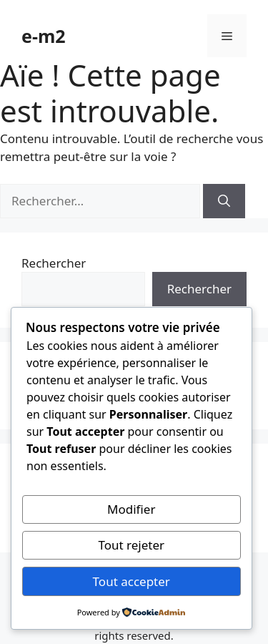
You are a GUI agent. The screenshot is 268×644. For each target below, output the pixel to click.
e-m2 (44, 36)
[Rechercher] (224, 201)
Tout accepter (131, 581)
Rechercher (54, 263)
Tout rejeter (131, 545)
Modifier (131, 509)
